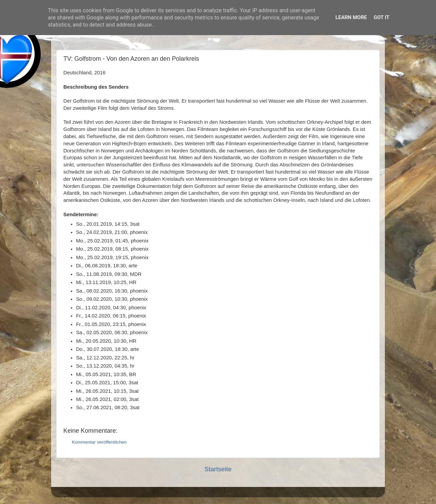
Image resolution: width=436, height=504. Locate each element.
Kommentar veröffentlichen (99, 442)
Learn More (351, 17)
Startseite (218, 469)
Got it (381, 17)
